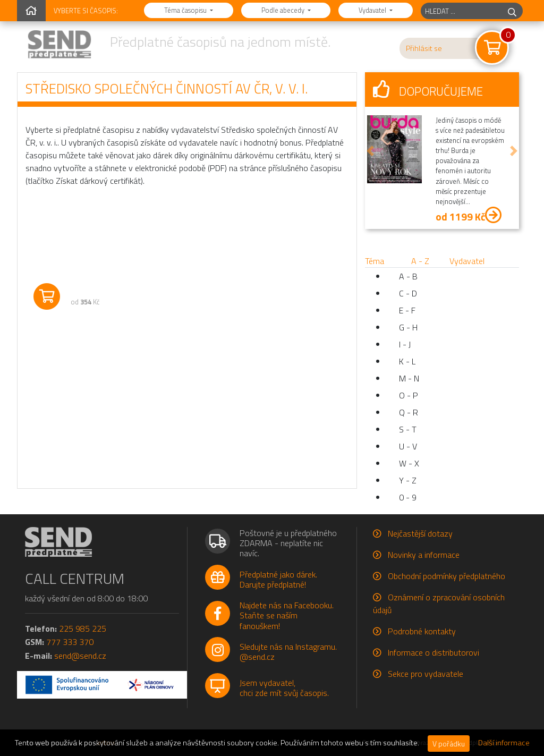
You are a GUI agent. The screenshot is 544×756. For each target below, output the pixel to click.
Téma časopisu (186, 10)
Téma (375, 261)
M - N (409, 378)
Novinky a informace (424, 555)
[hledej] (512, 11)
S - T (408, 429)
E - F (407, 310)
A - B (408, 276)
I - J (405, 344)
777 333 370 (70, 642)
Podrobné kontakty (422, 631)
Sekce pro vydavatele (426, 674)
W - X (409, 463)
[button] (370, 151)
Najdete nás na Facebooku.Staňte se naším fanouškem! (287, 615)
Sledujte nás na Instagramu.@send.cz (288, 652)
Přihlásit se (424, 48)
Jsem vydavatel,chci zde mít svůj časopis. (284, 688)
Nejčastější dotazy (420, 533)
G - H (408, 327)
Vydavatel (373, 10)
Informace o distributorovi (433, 652)
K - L (407, 361)
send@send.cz (80, 656)
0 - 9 (408, 497)
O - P (409, 395)
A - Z (420, 261)
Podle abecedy (284, 10)
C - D (408, 293)
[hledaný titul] (461, 11)
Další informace (504, 743)
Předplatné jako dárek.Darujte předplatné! (278, 579)
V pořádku (449, 744)
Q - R (409, 412)
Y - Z (408, 480)
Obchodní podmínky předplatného (447, 576)
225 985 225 (83, 628)
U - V (408, 446)
